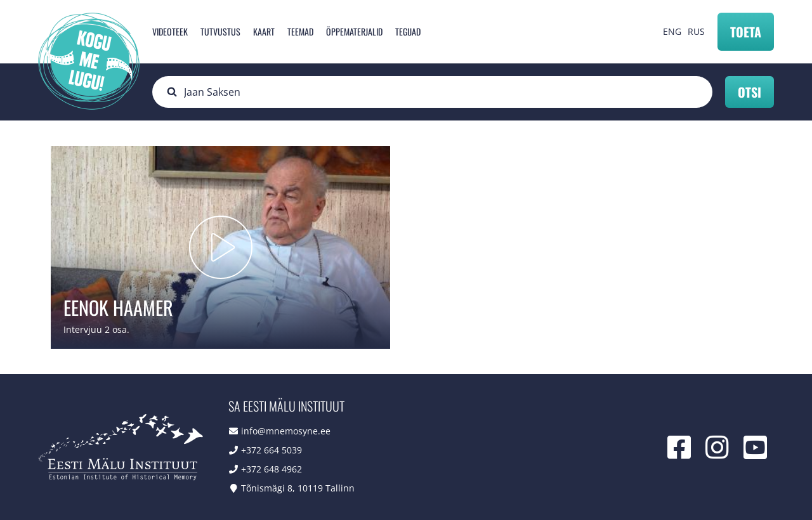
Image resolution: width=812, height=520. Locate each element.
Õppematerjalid (354, 31)
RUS (696, 31)
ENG (672, 31)
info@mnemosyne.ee (286, 431)
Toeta (746, 32)
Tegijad (408, 31)
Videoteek (170, 31)
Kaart (264, 31)
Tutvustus (220, 31)
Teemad (300, 31)
